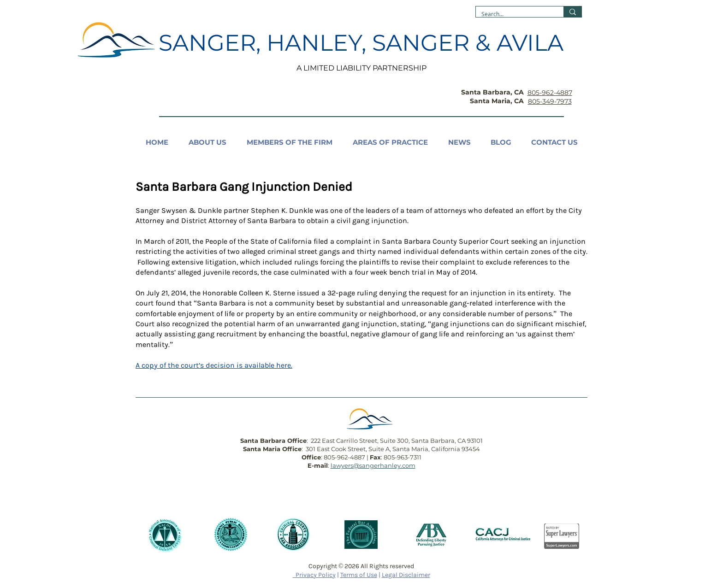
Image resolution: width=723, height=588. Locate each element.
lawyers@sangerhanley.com (373, 465)
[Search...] (513, 14)
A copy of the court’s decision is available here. (214, 365)
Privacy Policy (314, 575)
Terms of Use (359, 575)
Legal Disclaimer (406, 575)
